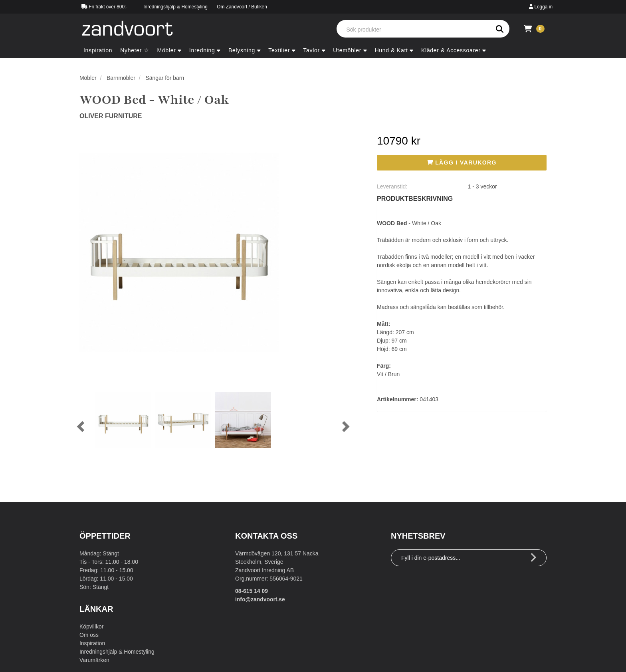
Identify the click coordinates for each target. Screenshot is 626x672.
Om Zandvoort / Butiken (242, 7)
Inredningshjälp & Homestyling (175, 7)
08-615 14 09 (252, 591)
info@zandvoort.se (260, 599)
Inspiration (92, 643)
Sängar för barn (165, 78)
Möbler (88, 78)
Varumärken (94, 660)
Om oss (89, 635)
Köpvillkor (92, 626)
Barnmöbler (121, 78)
